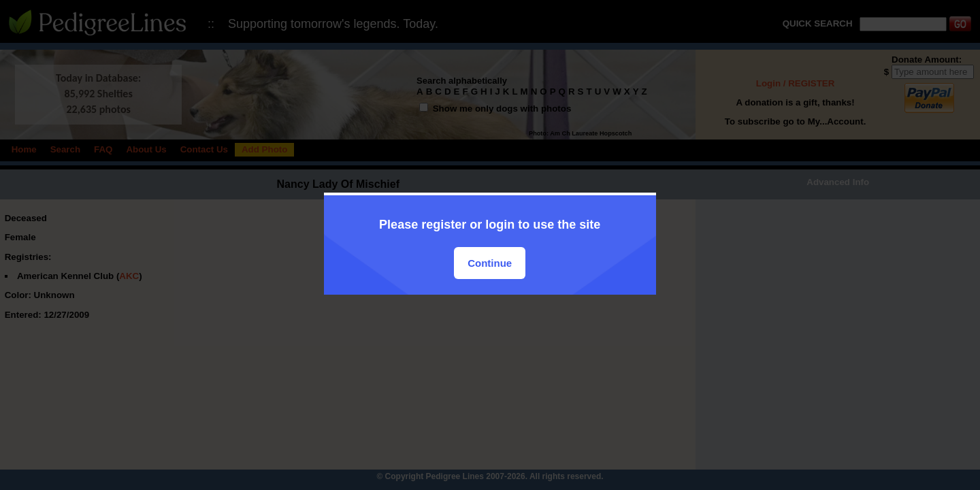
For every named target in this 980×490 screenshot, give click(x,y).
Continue (490, 263)
